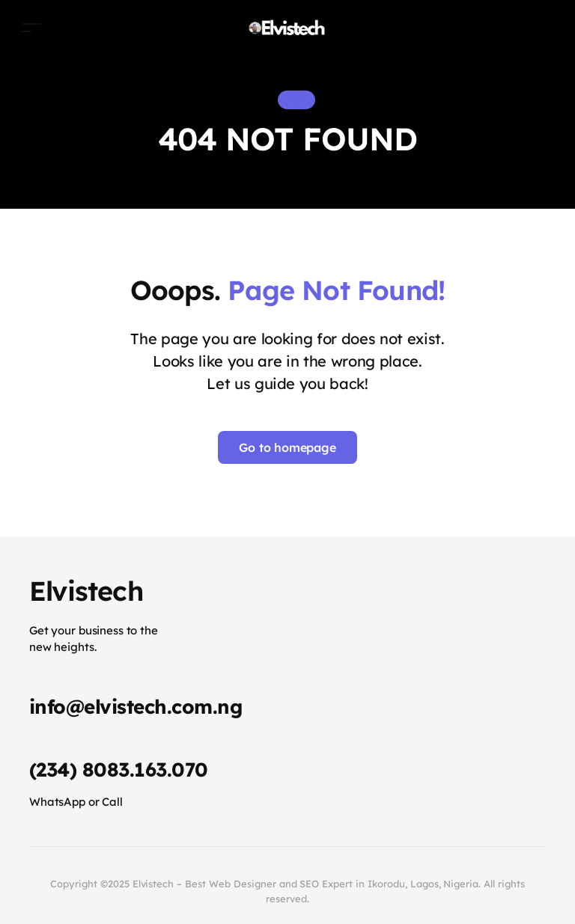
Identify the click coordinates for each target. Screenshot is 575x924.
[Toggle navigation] (31, 27)
